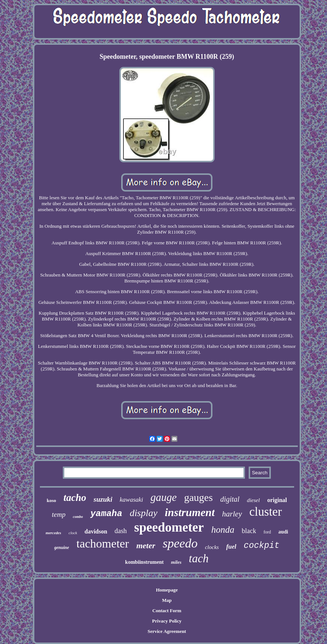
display (144, 513)
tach (199, 558)
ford (267, 532)
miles (176, 562)
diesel (253, 500)
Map (167, 600)
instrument (190, 512)
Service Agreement (167, 631)
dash (121, 531)
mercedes (53, 533)
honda (223, 530)
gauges (198, 497)
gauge (163, 497)
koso (51, 500)
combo (78, 517)
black (249, 531)
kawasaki (131, 500)
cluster (266, 512)
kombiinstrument (144, 562)
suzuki (103, 499)
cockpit (262, 546)
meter (146, 545)
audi (283, 532)
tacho (75, 498)
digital (230, 499)
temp (59, 514)
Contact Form (167, 611)
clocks (212, 547)
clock (73, 533)
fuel (231, 547)
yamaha (106, 514)
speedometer (169, 527)
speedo (180, 543)
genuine (62, 548)
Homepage (167, 590)
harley (232, 514)
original (277, 500)
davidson (96, 531)
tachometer (103, 543)
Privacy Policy (167, 621)
